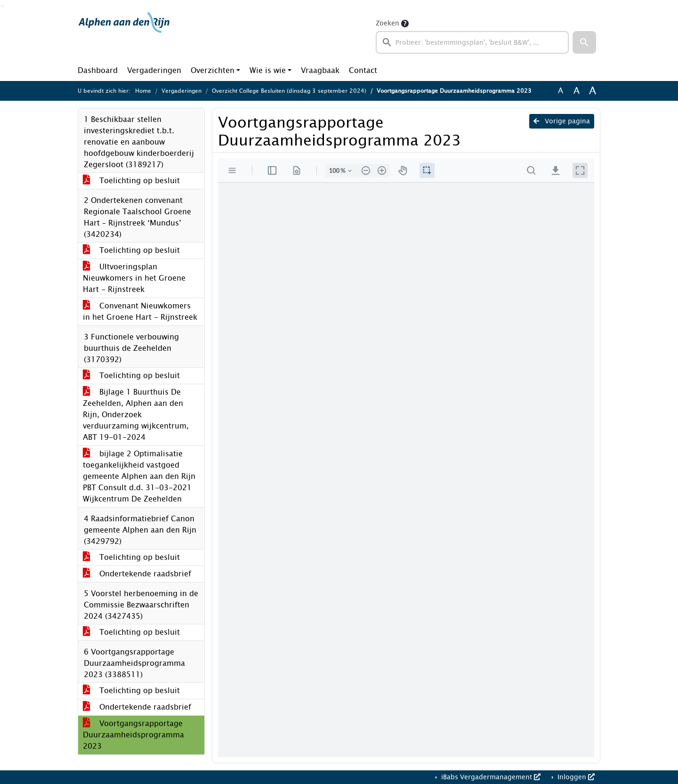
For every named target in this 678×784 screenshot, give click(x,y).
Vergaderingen (154, 70)
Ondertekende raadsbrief (137, 574)
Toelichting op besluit (131, 181)
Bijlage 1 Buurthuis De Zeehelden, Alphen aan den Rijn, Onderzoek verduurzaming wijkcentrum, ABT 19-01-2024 (136, 415)
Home (143, 91)
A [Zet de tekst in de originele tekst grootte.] (561, 91)
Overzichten (213, 70)
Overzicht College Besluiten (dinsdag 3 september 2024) (289, 91)
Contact (363, 70)
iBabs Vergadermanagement (490, 777)
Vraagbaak (320, 70)
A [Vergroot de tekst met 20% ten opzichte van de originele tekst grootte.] (577, 91)
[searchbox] (472, 42)
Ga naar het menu (4, 6)
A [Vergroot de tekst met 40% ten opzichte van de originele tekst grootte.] (593, 91)
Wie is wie (268, 70)
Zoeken (387, 23)
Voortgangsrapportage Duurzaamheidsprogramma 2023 (133, 735)
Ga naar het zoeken (2, 6)
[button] (584, 42)
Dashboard (98, 70)
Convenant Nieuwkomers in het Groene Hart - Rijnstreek (140, 311)
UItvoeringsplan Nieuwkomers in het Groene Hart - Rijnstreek (134, 278)
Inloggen (575, 777)
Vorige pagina (562, 121)
